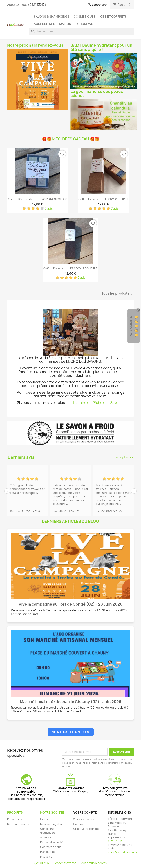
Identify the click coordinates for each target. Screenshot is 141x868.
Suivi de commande (85, 819)
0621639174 (38, 5)
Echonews (84, 24)
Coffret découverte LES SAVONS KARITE (104, 199)
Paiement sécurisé (52, 842)
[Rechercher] (82, 31)
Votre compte (85, 812)
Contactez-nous (51, 847)
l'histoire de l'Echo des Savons (97, 403)
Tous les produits (118, 294)
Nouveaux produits (19, 824)
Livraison (46, 819)
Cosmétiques (85, 17)
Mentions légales (51, 824)
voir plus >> (125, 457)
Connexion (80, 824)
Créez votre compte (86, 829)
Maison (65, 24)
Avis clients (131, 326)
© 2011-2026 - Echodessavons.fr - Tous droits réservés (70, 863)
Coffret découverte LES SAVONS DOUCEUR (70, 268)
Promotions (15, 819)
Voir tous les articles (71, 732)
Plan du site (47, 852)
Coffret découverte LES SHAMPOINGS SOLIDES (38, 199)
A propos (46, 837)
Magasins (46, 857)
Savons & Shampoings (52, 17)
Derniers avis (21, 457)
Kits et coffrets (113, 17)
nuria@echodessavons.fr (124, 852)
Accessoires (44, 24)
